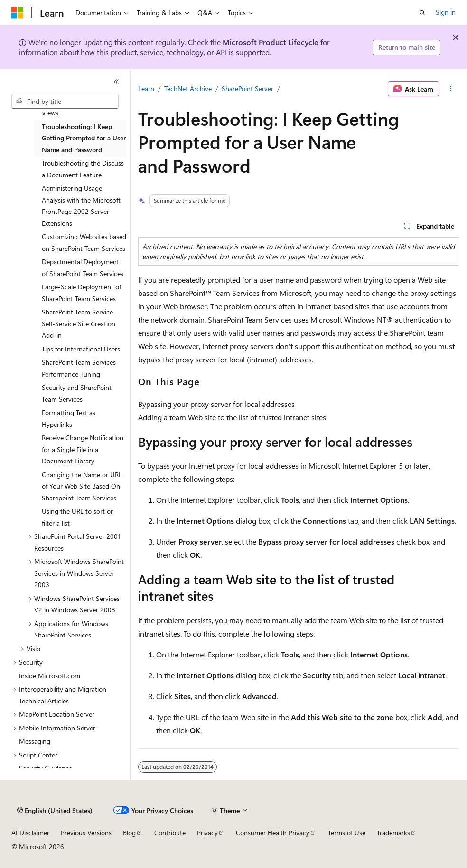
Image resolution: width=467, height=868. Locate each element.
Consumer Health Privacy (273, 833)
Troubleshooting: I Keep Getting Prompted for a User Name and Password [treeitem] (84, 138)
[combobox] (65, 102)
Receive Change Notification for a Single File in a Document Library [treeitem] (83, 449)
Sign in (446, 12)
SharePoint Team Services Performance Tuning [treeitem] (79, 368)
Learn (146, 88)
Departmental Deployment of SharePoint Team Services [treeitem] (83, 268)
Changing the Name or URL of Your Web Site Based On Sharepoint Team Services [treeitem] (82, 486)
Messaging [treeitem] (35, 741)
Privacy (207, 833)
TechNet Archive (188, 88)
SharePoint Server (248, 88)
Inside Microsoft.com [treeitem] (50, 676)
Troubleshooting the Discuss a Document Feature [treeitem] (83, 169)
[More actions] (451, 89)
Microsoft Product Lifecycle (271, 42)
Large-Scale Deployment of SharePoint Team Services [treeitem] (81, 293)
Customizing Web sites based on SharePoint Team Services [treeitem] (84, 242)
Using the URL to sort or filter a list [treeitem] (77, 517)
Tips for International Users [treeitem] (81, 349)
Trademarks (393, 833)
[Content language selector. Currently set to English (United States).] (55, 811)
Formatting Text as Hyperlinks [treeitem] (69, 418)
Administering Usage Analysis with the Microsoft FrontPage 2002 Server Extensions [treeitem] (81, 206)
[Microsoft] (18, 13)
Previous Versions (86, 833)
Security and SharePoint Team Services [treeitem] (77, 393)
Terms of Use (347, 833)
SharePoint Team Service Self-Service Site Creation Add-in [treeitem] (79, 323)
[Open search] (422, 13)
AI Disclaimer (30, 833)
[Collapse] (116, 82)
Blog (129, 833)
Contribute (170, 833)
